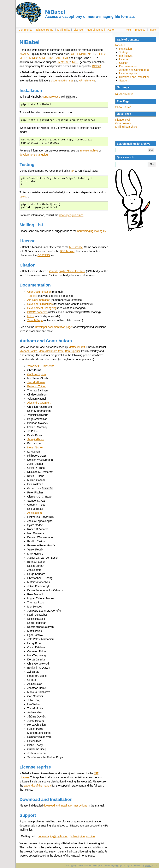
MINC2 (33, 58)
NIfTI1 (83, 54)
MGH (75, 62)
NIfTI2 (91, 54)
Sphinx (148, 865)
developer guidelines (71, 215)
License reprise (128, 73)
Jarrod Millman (36, 382)
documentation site (62, 80)
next (128, 30)
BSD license (67, 251)
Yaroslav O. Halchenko (41, 366)
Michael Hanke (28, 351)
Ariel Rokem (35, 512)
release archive (89, 150)
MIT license (76, 247)
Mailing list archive (126, 127)
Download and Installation (134, 77)
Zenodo (53, 271)
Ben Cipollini (72, 351)
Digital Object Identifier (72, 271)
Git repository (123, 123)
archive (90, 836)
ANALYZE (26, 54)
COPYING (44, 255)
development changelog (34, 154)
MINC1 (24, 58)
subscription (78, 836)
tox (73, 170)
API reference (87, 80)
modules (140, 30)
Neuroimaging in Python (101, 30)
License (78, 30)
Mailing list (63, 30)
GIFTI (74, 54)
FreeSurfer (63, 62)
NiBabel (120, 45)
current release (51, 97)
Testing (123, 52)
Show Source (123, 107)
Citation (124, 63)
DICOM (97, 66)
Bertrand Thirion (37, 386)
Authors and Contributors (134, 70)
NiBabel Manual (125, 94)
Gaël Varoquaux (37, 374)
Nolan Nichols (35, 447)
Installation (125, 49)
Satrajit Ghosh (36, 439)
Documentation (128, 66)
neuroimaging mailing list (92, 231)
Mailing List (126, 56)
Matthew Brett (77, 347)
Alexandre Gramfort (39, 402)
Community (25, 30)
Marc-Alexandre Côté (51, 351)
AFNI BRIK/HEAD (49, 58)
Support (124, 80)
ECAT (65, 58)
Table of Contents (128, 40)
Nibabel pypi (123, 120)
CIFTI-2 (101, 54)
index (153, 30)
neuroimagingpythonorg (53, 836)
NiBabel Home (45, 30)
